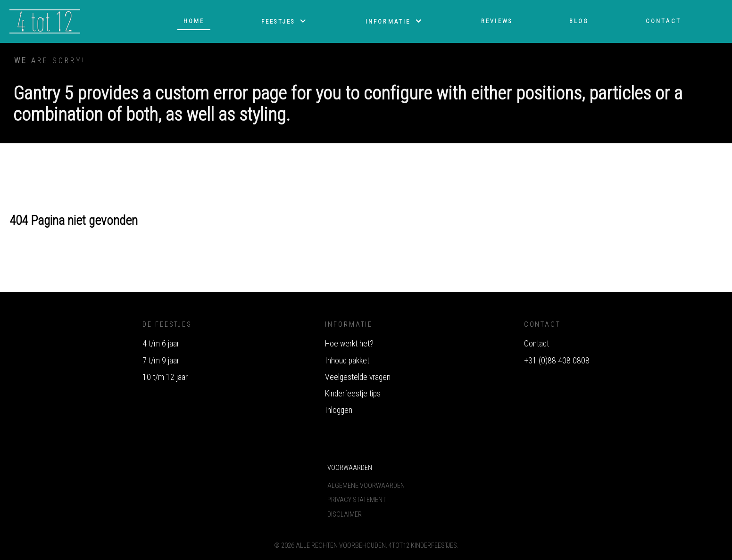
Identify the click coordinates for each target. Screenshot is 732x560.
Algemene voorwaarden (366, 486)
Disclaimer (345, 515)
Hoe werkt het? (349, 344)
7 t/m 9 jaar (161, 361)
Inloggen (339, 410)
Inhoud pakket (347, 361)
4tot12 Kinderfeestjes (423, 546)
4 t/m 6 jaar (161, 344)
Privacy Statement (357, 500)
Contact (537, 344)
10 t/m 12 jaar (165, 377)
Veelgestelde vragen (358, 377)
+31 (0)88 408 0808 (557, 361)
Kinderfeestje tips (353, 394)
